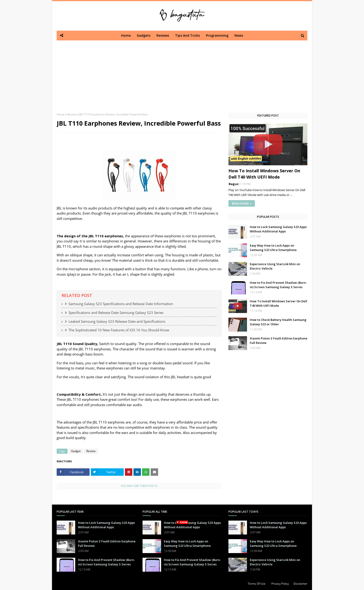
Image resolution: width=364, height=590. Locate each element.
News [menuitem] (239, 35)
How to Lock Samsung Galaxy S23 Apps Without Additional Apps (278, 229)
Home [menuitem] (126, 35)
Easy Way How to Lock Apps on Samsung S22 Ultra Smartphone (273, 248)
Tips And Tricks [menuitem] (187, 35)
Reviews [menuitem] (163, 35)
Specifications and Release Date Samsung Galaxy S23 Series (116, 313)
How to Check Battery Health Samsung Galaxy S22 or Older (278, 322)
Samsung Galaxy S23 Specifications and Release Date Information (121, 304)
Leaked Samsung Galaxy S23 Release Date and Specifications (117, 321)
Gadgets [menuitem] (144, 35)
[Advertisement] (182, 73)
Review (72, 114)
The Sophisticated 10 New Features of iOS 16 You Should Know (119, 330)
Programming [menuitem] (217, 35)
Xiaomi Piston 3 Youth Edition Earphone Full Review (279, 341)
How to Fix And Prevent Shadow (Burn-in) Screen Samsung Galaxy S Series (278, 285)
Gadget (76, 451)
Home (61, 114)
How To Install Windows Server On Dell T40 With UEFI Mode (264, 174)
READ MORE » (242, 203)
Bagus (234, 184)
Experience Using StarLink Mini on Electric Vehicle (275, 266)
